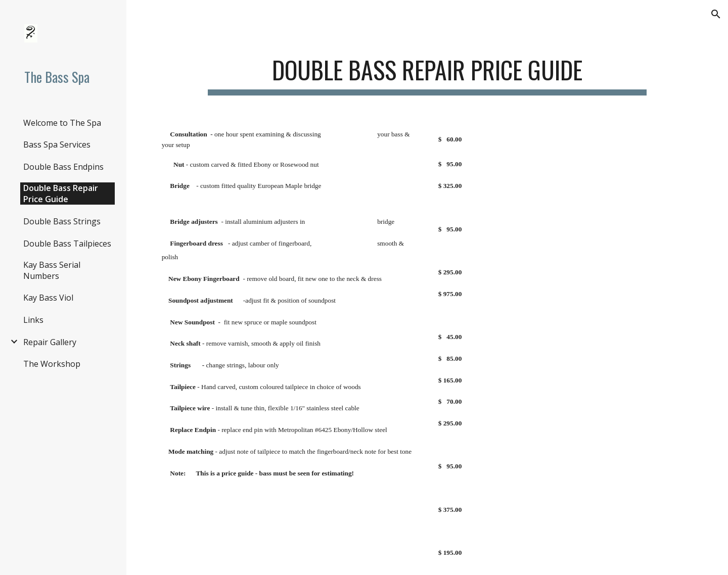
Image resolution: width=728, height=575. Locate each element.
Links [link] (33, 320)
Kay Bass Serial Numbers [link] (52, 270)
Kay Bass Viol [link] (48, 298)
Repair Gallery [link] (50, 342)
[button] (716, 14)
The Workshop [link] (52, 364)
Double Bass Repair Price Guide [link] (61, 194)
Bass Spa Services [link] (57, 145)
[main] (427, 71)
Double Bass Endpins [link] (63, 167)
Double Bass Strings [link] (62, 221)
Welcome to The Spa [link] (62, 123)
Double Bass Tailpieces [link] (67, 244)
